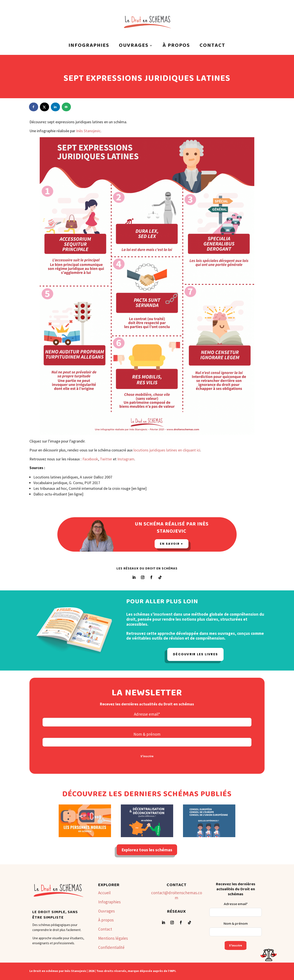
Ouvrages (134, 47)
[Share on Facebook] (34, 107)
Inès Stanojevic (88, 131)
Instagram (126, 459)
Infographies (89, 47)
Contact (212, 47)
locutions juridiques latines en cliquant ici (166, 450)
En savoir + (172, 544)
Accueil (104, 893)
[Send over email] (67, 107)
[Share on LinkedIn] (56, 107)
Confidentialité (111, 947)
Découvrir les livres (195, 654)
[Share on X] (45, 107)
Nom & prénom (147, 734)
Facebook (90, 459)
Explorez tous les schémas (147, 850)
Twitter (106, 459)
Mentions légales (113, 938)
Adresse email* (147, 714)
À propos (176, 47)
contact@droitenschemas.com (177, 895)
